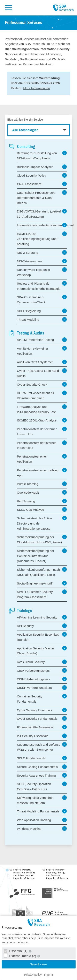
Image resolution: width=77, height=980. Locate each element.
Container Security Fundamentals (42, 699)
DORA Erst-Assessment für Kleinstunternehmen (42, 395)
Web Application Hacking (42, 820)
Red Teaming (42, 501)
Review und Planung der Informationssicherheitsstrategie (42, 286)
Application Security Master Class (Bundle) (42, 651)
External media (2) (20, 956)
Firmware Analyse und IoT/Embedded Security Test (42, 409)
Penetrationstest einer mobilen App (42, 472)
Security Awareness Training (42, 775)
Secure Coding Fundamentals (42, 767)
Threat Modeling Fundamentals (42, 811)
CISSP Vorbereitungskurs (42, 688)
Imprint (49, 975)
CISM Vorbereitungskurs (42, 679)
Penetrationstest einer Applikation (42, 459)
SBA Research (63, 8)
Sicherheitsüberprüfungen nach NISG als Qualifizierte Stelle (42, 572)
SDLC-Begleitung (42, 311)
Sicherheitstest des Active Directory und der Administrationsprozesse (42, 523)
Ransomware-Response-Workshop (42, 272)
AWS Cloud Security (42, 662)
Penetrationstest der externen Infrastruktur (42, 431)
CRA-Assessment (42, 184)
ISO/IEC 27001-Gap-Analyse (42, 420)
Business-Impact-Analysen (42, 167)
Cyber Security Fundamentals (42, 718)
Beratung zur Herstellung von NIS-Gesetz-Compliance (42, 155)
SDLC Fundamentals (42, 758)
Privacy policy (33, 975)
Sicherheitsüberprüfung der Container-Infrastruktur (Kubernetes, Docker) (42, 556)
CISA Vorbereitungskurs (42, 670)
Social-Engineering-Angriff (42, 583)
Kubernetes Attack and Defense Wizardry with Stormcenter (42, 747)
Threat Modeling (42, 319)
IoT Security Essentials (42, 736)
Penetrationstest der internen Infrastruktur (42, 445)
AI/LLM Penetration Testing (42, 340)
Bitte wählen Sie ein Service (25, 120)
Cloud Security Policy (42, 175)
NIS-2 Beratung (42, 252)
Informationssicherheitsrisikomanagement (42, 225)
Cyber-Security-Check (42, 384)
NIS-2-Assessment (42, 261)
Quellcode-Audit (42, 492)
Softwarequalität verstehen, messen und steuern (42, 800)
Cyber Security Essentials (42, 710)
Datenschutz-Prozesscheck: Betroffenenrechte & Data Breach (42, 197)
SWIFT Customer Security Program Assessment (42, 594)
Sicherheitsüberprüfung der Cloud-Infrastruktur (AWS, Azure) (42, 539)
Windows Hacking (42, 829)
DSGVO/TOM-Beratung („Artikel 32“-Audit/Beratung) (42, 214)
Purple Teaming (42, 484)
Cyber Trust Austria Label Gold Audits (42, 373)
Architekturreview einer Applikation (42, 351)
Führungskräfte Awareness (42, 727)
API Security (42, 626)
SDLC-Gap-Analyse (42, 509)
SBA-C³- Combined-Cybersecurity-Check (42, 299)
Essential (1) (16, 951)
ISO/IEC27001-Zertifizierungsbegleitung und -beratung (42, 239)
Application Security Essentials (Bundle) (42, 637)
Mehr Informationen (37, 88)
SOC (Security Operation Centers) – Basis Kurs (42, 786)
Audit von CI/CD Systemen (42, 362)
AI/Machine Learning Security (42, 617)
